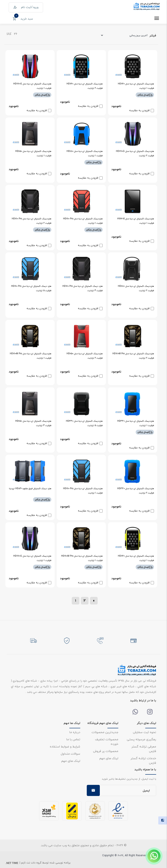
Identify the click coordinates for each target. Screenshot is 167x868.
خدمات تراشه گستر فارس (143, 761)
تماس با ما (73, 739)
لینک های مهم (109, 758)
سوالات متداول (70, 754)
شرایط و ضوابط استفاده (65, 746)
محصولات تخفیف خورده (107, 742)
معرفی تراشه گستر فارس (144, 749)
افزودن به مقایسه (139, 111)
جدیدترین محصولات (105, 732)
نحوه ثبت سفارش (144, 732)
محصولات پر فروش (106, 751)
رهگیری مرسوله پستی (141, 739)
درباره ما (75, 732)
